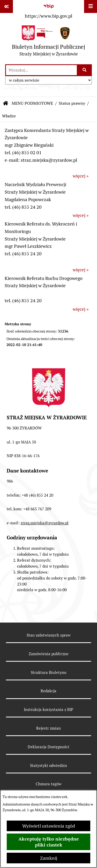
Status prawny (72, 103)
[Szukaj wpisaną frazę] (85, 70)
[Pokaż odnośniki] (6, 6)
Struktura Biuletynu (49, 672)
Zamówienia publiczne (49, 654)
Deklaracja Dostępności (48, 747)
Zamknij (49, 858)
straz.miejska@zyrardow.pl (45, 523)
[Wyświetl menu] (91, 6)
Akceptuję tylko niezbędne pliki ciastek (49, 842)
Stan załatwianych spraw (49, 635)
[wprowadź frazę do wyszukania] (41, 70)
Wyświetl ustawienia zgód (49, 826)
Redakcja (48, 691)
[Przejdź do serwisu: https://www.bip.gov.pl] (48, 10)
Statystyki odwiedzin (48, 765)
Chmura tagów (49, 784)
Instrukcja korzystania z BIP (48, 710)
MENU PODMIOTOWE (32, 103)
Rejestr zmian (48, 728)
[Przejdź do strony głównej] (48, 42)
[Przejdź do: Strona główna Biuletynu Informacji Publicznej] (6, 103)
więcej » (81, 176)
